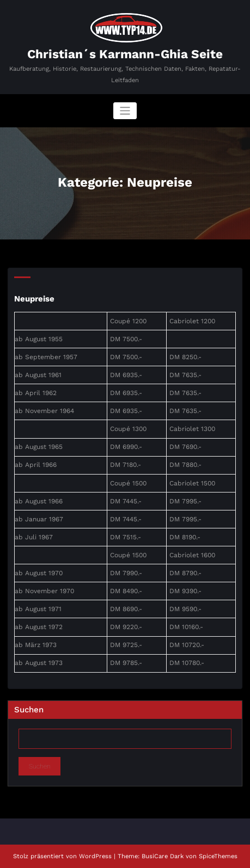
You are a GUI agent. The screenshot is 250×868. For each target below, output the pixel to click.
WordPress (95, 856)
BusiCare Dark (163, 856)
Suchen (29, 710)
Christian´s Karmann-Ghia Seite (125, 54)
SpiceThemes (218, 856)
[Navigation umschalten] (125, 111)
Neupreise (34, 299)
